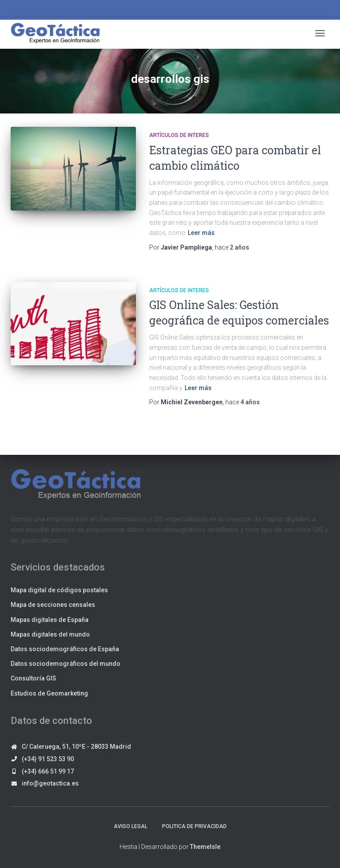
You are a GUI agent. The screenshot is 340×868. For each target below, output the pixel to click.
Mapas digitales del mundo (50, 634)
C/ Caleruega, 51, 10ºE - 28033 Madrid (76, 747)
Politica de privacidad (194, 826)
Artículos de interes (179, 135)
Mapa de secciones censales (53, 605)
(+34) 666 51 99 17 (48, 771)
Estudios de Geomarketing (49, 693)
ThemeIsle (205, 847)
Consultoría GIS (33, 678)
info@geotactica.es (50, 783)
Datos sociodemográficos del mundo (66, 664)
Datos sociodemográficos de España (65, 649)
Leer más (201, 233)
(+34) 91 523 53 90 (48, 759)
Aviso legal (131, 826)
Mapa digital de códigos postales (59, 590)
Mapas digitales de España (50, 620)
